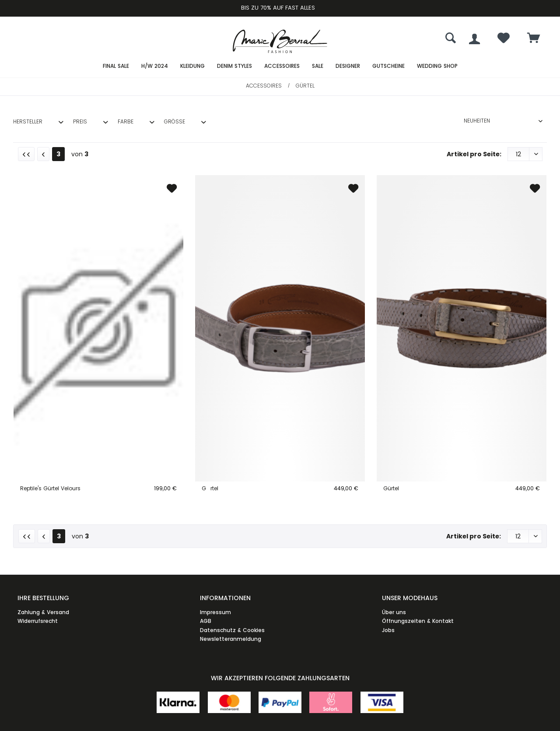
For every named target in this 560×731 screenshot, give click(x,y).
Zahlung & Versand (43, 612)
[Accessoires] (282, 66)
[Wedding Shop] (437, 66)
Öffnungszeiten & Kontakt (418, 621)
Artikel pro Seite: (474, 154)
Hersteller (28, 121)
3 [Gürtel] (58, 154)
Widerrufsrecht (38, 621)
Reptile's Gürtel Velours (50, 488)
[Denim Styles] (234, 66)
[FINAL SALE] (116, 66)
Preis (80, 121)
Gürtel (391, 488)
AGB (206, 621)
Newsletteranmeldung (231, 639)
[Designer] (348, 66)
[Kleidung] (192, 66)
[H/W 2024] (155, 66)
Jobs (388, 630)
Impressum (215, 612)
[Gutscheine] (388, 66)
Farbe (126, 121)
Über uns (394, 612)
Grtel (210, 488)
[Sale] (318, 66)
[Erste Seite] (26, 154)
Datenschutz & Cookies (232, 630)
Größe (175, 121)
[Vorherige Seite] (43, 154)
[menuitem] (534, 39)
